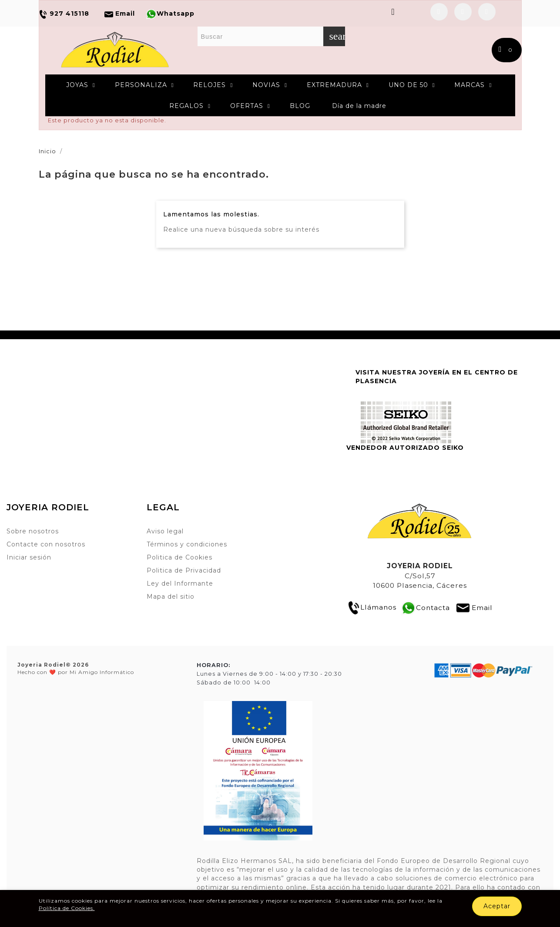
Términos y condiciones (187, 544)
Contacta (433, 607)
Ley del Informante (180, 583)
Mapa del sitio (171, 597)
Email (482, 607)
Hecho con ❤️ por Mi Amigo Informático (76, 668)
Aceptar (497, 906)
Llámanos (372, 607)
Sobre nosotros (33, 531)
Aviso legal (165, 531)
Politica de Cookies (179, 557)
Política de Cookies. (67, 908)
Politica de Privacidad (184, 570)
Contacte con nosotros (46, 544)
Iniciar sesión (29, 557)
